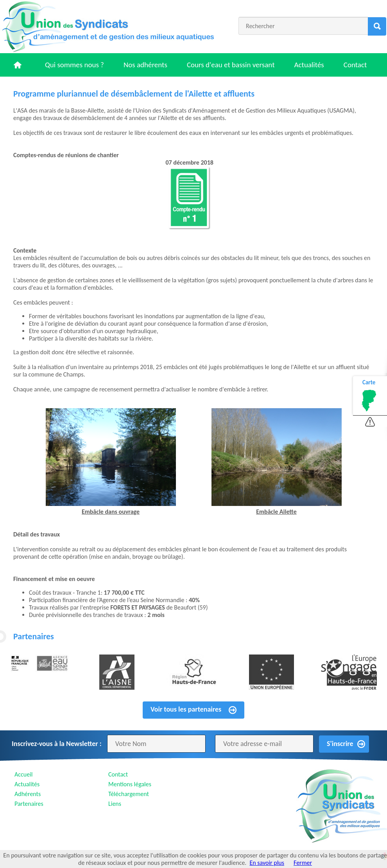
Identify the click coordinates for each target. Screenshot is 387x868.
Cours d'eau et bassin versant (231, 65)
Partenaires (29, 804)
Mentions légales (130, 784)
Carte (369, 382)
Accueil (24, 774)
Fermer (303, 863)
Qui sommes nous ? (74, 65)
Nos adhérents (145, 65)
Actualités (309, 65)
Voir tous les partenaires (186, 709)
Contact (355, 65)
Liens (115, 804)
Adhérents (28, 794)
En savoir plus (267, 863)
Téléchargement (129, 794)
